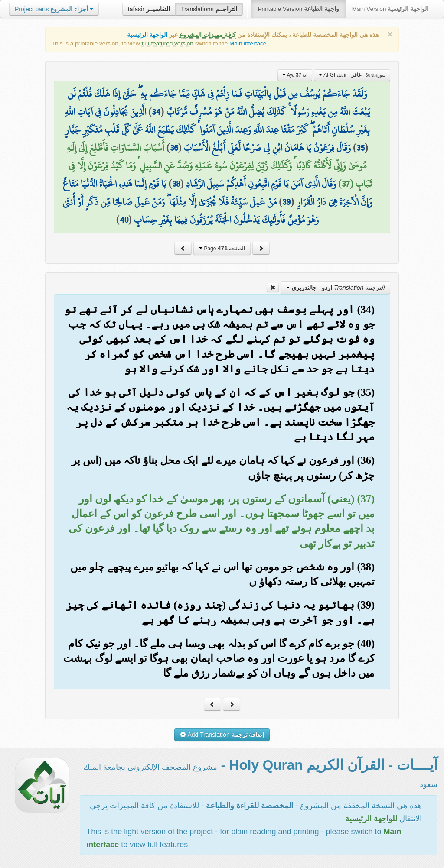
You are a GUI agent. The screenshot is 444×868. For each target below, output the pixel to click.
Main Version (390, 9)
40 (124, 220)
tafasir (149, 9)
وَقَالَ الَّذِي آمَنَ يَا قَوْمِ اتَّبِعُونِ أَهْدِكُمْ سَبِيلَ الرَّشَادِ (261, 184)
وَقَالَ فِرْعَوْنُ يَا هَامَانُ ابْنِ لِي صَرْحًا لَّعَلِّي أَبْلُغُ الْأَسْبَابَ (267, 148)
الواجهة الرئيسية (147, 35)
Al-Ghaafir (352, 75)
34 (156, 112)
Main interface (248, 44)
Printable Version (299, 9)
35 (361, 148)
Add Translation (222, 735)
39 (286, 202)
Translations (209, 9)
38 (176, 184)
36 (174, 148)
